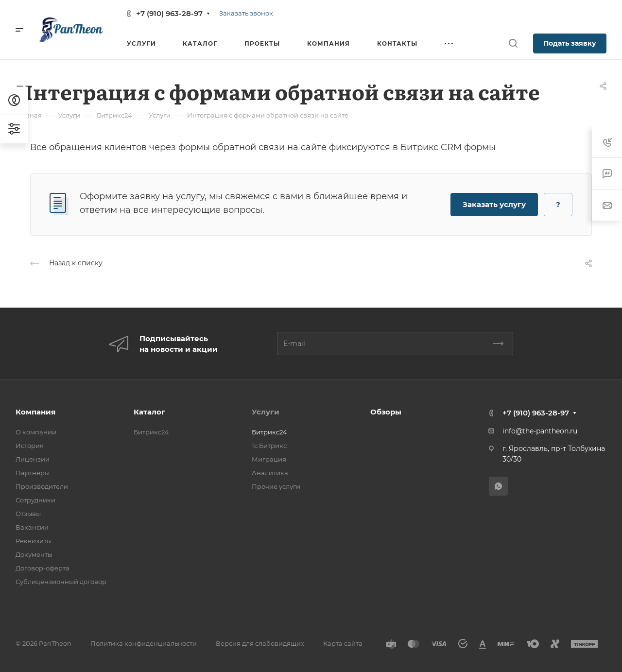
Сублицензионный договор (61, 582)
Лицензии (33, 459)
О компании (36, 432)
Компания (35, 412)
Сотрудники (35, 500)
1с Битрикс (269, 446)
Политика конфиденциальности (144, 643)
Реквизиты (34, 541)
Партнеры (33, 473)
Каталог (149, 412)
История (30, 446)
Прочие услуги (276, 486)
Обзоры (386, 412)
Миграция (269, 459)
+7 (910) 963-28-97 (169, 13)
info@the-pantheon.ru (540, 431)
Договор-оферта (43, 568)
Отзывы (28, 514)
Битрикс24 (151, 432)
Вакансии (32, 527)
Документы (34, 554)
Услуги (266, 412)
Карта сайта (343, 643)
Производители (42, 486)
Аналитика (270, 473)
